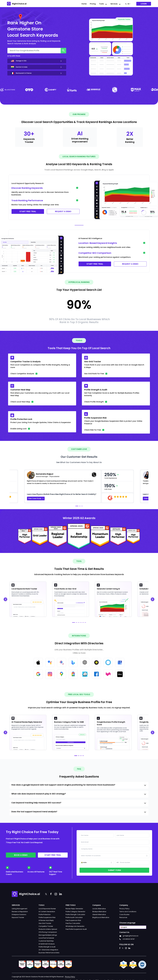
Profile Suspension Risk (47, 917)
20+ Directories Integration (48, 950)
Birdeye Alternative (99, 912)
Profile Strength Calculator (75, 914)
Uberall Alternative (99, 914)
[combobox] (128, 4)
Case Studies (124, 914)
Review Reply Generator (74, 909)
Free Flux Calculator (73, 923)
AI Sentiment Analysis (47, 944)
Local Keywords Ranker (47, 909)
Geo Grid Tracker (45, 923)
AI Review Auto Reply (46, 920)
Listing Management (19, 909)
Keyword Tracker (18, 917)
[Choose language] (128, 4)
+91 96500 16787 (129, 939)
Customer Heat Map (46, 941)
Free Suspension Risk (73, 920)
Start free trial (53, 855)
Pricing (93, 4)
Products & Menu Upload (48, 929)
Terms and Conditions (128, 912)
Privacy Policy (124, 909)
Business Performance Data (49, 953)
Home (84, 4)
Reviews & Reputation (20, 912)
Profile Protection (45, 914)
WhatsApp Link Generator (75, 926)
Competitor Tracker (46, 926)
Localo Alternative (99, 909)
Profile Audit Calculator (74, 917)
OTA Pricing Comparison (48, 932)
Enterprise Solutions (19, 914)
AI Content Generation (47, 912)
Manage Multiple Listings (48, 935)
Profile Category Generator (75, 912)
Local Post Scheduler (46, 938)
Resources (123, 917)
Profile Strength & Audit (47, 947)
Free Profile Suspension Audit (76, 929)
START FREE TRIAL (28, 211)
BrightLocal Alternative (101, 917)
